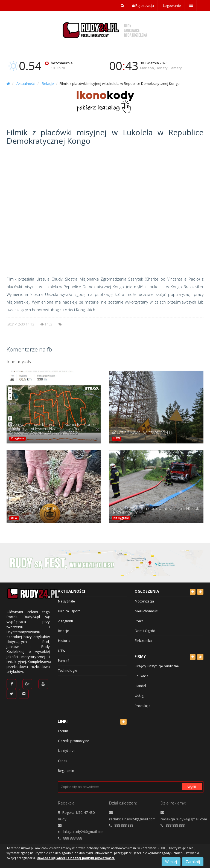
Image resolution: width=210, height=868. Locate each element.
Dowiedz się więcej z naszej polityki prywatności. (76, 858)
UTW (117, 438)
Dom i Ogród (145, 631)
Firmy (140, 656)
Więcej (171, 862)
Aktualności (26, 83)
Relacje (48, 83)
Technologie (68, 671)
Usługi (140, 696)
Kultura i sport (69, 611)
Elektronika (143, 641)
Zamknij (193, 862)
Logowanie (172, 5)
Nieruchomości (147, 611)
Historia (64, 641)
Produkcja (143, 706)
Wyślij (192, 787)
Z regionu (17, 438)
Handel (140, 686)
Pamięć (64, 661)
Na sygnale (121, 518)
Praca (139, 621)
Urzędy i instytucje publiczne (157, 666)
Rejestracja (143, 5)
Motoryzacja (144, 601)
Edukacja (142, 676)
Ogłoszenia (147, 591)
